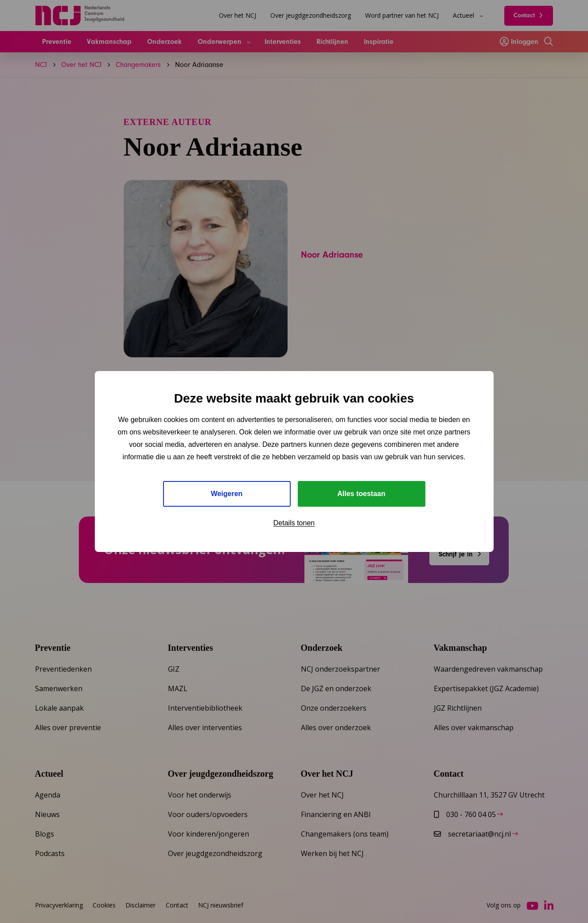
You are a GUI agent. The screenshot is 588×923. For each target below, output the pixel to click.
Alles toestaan (361, 494)
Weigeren (227, 494)
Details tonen (294, 523)
